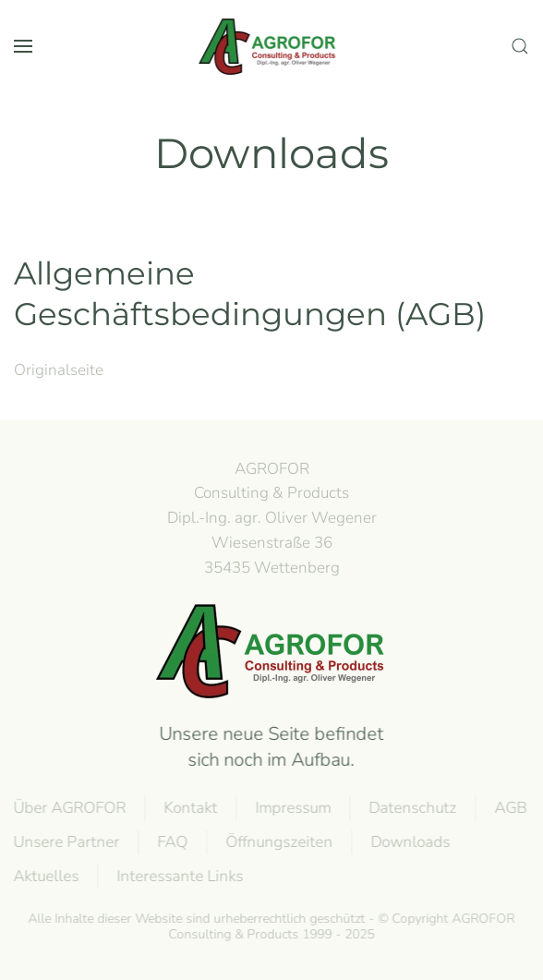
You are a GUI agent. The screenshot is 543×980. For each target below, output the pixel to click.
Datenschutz (411, 808)
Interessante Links (179, 876)
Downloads (409, 842)
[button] (23, 46)
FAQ (171, 842)
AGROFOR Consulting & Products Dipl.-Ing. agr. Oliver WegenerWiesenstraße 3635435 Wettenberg (272, 518)
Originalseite (59, 370)
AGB (509, 808)
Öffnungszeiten (278, 842)
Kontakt (189, 808)
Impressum (292, 808)
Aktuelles (45, 876)
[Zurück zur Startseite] (271, 46)
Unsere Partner (65, 842)
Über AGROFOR (68, 808)
